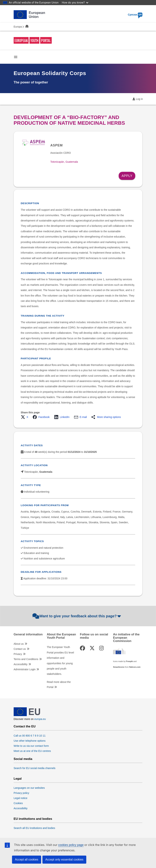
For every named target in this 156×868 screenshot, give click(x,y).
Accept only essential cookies (64, 860)
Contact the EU (25, 726)
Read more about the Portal (59, 685)
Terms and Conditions (26, 659)
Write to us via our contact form (31, 746)
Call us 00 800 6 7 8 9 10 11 (30, 736)
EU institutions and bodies (33, 819)
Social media (23, 759)
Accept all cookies (27, 860)
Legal (18, 779)
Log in (139, 99)
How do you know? (75, 2)
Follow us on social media (94, 636)
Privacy (18, 654)
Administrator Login (25, 669)
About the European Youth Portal (61, 636)
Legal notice (21, 798)
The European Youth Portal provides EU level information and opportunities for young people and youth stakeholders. (60, 660)
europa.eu (40, 719)
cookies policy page (71, 845)
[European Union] (27, 715)
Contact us (20, 649)
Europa (18, 27)
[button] (26, 417)
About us (19, 644)
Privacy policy (21, 793)
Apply (127, 176)
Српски (135, 15)
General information (28, 634)
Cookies (18, 803)
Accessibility (21, 664)
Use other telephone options (30, 741)
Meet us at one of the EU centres (32, 751)
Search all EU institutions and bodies (34, 828)
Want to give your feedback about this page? (77, 616)
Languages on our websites (29, 788)
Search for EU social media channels (35, 768)
